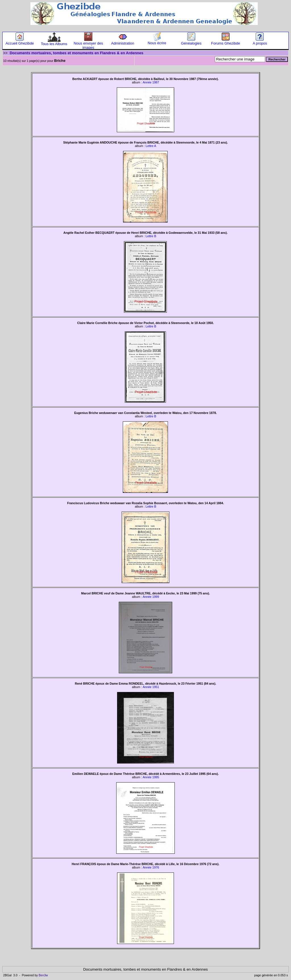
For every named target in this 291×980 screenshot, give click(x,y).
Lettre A (151, 146)
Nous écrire (157, 41)
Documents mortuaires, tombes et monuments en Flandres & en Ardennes (77, 53)
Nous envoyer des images (88, 44)
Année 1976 (151, 867)
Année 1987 (151, 82)
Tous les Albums (54, 42)
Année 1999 (151, 597)
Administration (123, 42)
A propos (260, 42)
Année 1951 (151, 687)
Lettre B (151, 236)
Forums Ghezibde (226, 42)
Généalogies (191, 42)
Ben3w (43, 975)
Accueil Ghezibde (20, 42)
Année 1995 (151, 777)
